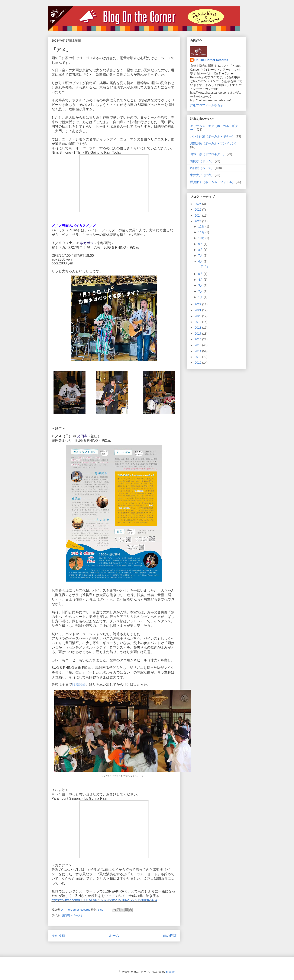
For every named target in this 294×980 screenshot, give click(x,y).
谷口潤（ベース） (72, 915)
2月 (201, 291)
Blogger (171, 972)
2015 (198, 345)
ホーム (114, 936)
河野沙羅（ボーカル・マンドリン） (214, 143)
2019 (198, 322)
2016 (198, 339)
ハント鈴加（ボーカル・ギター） (213, 136)
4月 (201, 280)
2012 (198, 363)
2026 (198, 204)
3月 (201, 285)
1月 (201, 297)
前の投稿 (170, 936)
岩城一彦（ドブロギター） (208, 154)
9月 (201, 244)
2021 (198, 310)
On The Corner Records (211, 60)
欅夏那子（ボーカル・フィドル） (213, 182)
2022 (198, 304)
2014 (198, 351)
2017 (198, 334)
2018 (198, 328)
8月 (201, 250)
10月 (202, 238)
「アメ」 (203, 266)
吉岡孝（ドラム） (202, 161)
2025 (198, 210)
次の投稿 (58, 936)
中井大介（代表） (202, 175)
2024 (198, 216)
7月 (201, 255)
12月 (202, 226)
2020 (198, 316)
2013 (198, 357)
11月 (202, 232)
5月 (201, 274)
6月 (201, 261)
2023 (198, 221)
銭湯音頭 (79, 685)
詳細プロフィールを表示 (207, 105)
